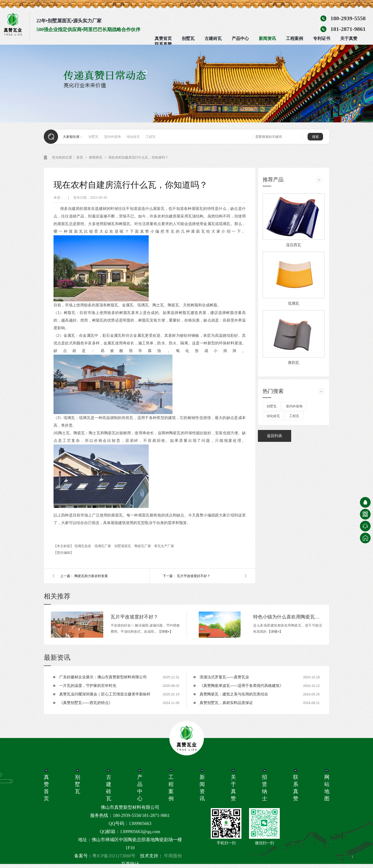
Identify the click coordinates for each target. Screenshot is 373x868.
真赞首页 (163, 39)
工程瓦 (151, 137)
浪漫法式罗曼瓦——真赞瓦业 (224, 677)
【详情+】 (165, 632)
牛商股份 (173, 856)
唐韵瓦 (294, 363)
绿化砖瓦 (133, 137)
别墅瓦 (188, 39)
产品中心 (240, 39)
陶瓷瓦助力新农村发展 (91, 576)
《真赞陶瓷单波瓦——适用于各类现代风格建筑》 (241, 686)
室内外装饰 (113, 137)
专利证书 (322, 39)
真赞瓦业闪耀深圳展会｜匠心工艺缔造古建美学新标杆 (105, 694)
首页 (80, 157)
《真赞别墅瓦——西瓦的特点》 (86, 703)
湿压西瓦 (294, 245)
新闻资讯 (267, 39)
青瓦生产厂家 (164, 546)
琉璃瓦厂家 (103, 546)
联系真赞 (163, 44)
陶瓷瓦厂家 (143, 546)
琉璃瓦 (294, 303)
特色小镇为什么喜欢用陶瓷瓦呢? (288, 617)
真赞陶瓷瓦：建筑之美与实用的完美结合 (234, 694)
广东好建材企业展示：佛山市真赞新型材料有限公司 (103, 677)
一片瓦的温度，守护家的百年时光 (88, 686)
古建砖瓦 (213, 39)
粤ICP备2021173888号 (114, 856)
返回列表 (275, 436)
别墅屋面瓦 (123, 546)
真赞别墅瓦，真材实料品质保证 (226, 703)
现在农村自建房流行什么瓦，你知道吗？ (138, 157)
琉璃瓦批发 (83, 546)
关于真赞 (349, 39)
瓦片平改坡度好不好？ (194, 576)
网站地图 (327, 788)
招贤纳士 (264, 788)
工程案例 (294, 39)
